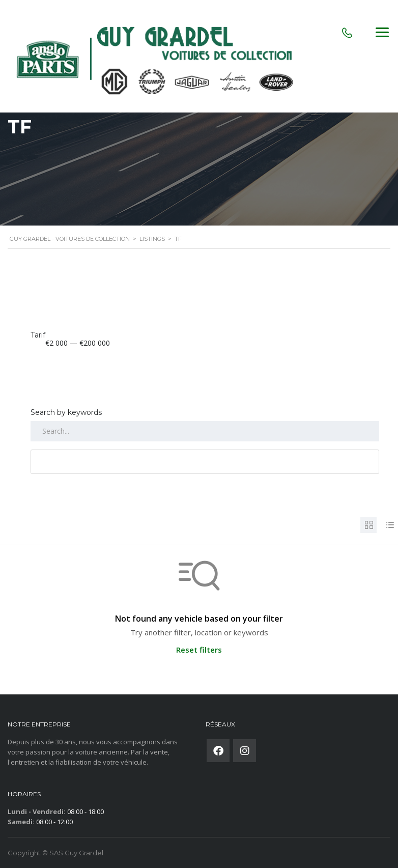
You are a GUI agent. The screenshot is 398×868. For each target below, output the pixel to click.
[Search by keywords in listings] (205, 431)
